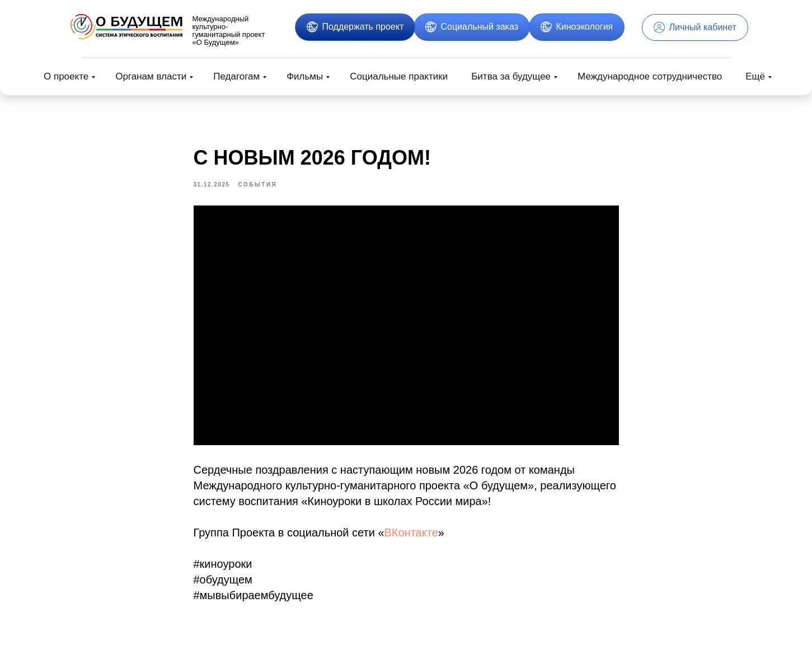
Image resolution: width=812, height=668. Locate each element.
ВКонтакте (411, 535)
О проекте (66, 76)
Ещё (755, 76)
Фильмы (305, 76)
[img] (126, 27)
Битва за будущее (511, 76)
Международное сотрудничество (650, 76)
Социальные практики (399, 76)
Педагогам (236, 76)
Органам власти (151, 76)
